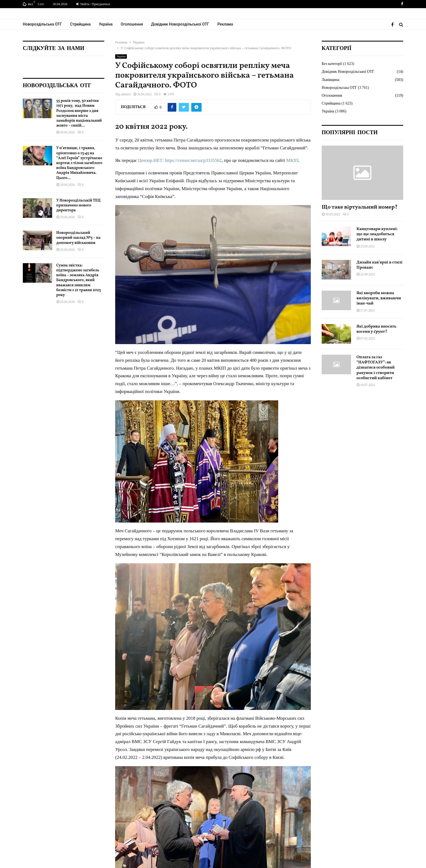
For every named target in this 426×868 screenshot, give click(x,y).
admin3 (126, 94)
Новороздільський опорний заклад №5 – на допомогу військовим (78, 238)
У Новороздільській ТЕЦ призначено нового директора (78, 205)
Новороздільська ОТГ (42, 24)
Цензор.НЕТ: (151, 160)
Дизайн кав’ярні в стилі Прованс (379, 265)
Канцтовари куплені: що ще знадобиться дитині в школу (377, 234)
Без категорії (332, 64)
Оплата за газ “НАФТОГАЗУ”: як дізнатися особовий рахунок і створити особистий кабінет (376, 368)
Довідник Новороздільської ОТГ (180, 24)
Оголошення (132, 24)
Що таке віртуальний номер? (360, 207)
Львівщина (331, 80)
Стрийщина (80, 24)
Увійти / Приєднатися (93, 4)
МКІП (292, 160)
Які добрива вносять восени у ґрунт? (376, 329)
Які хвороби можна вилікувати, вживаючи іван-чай (379, 298)
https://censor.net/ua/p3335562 (193, 160)
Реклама (225, 24)
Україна (106, 24)
